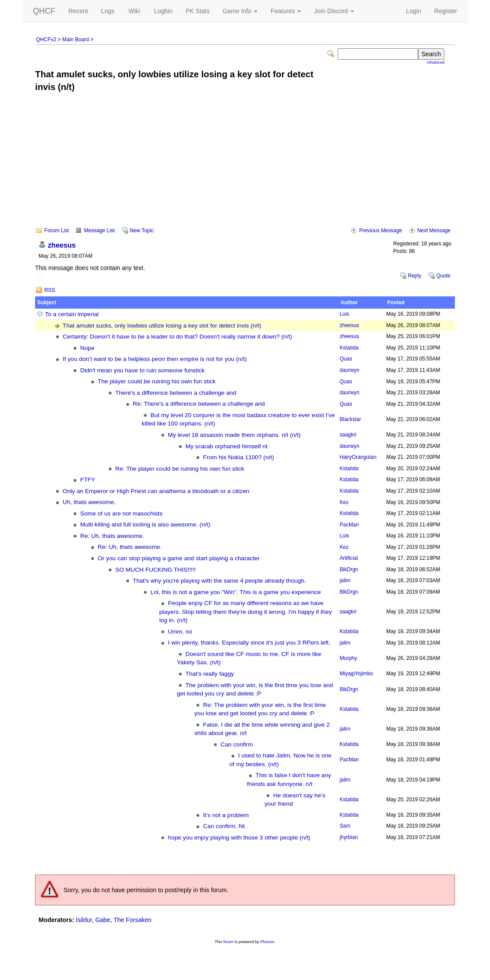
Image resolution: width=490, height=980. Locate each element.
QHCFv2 (46, 40)
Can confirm (237, 744)
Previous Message (381, 231)
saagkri (348, 435)
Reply (415, 276)
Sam (345, 826)
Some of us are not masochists (122, 513)
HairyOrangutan (358, 457)
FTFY (88, 480)
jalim (345, 580)
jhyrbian (349, 837)
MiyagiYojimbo (356, 674)
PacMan (349, 525)
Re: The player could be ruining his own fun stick (180, 469)
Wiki (134, 11)
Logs (107, 11)
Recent (78, 11)
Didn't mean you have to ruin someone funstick (143, 370)
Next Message (434, 231)
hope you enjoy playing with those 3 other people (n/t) (239, 838)
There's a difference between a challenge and (176, 393)
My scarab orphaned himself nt (227, 446)
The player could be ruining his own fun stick (157, 381)
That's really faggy (210, 674)
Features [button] (286, 11)
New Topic (142, 231)
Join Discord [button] (334, 11)
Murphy (348, 658)
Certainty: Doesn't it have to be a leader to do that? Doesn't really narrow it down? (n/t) (177, 337)
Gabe (103, 920)
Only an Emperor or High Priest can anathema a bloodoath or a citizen (156, 491)
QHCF (44, 11)
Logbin (163, 11)
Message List (99, 231)
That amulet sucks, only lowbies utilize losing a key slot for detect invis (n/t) (162, 326)
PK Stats (197, 11)
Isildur (84, 920)
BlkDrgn (349, 569)
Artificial (349, 558)
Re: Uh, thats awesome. (112, 536)
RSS (50, 290)
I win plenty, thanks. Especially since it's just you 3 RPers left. (249, 643)
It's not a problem (226, 815)
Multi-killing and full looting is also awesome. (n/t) (145, 524)
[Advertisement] (245, 166)
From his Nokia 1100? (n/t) (239, 457)
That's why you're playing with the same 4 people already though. (220, 581)
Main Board (76, 40)
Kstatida (349, 348)
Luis (344, 314)
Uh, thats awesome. (89, 502)
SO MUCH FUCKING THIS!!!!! (156, 570)
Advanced (436, 62)
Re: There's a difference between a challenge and (199, 404)
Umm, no (180, 632)
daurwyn (349, 370)
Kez (344, 502)
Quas (346, 359)
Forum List (57, 231)
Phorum (267, 942)
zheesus (62, 245)
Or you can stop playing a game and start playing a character (179, 558)
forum (228, 942)
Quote (444, 276)
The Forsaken (132, 920)
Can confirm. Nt (224, 826)
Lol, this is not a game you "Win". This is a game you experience (236, 592)
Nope (88, 348)
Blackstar (350, 419)
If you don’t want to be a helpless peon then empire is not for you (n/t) (155, 359)
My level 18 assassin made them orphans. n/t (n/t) (234, 435)
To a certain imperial (72, 314)
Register (446, 11)
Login (414, 11)
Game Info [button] (240, 11)
